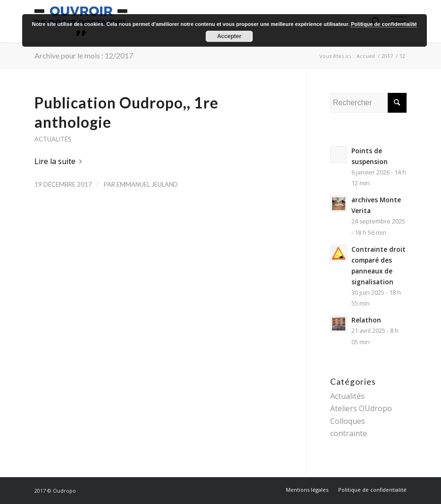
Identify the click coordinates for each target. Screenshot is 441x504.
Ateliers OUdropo (361, 408)
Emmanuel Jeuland (147, 184)
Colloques (348, 421)
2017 (387, 56)
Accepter (229, 36)
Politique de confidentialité (384, 24)
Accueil (366, 56)
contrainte (349, 433)
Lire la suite (60, 161)
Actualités (53, 139)
